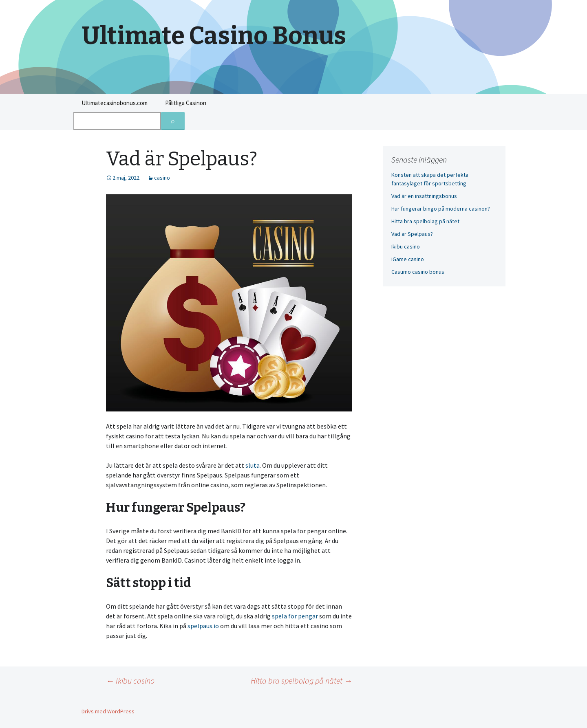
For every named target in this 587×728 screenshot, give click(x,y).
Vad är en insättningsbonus (424, 196)
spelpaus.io (203, 626)
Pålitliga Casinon (186, 103)
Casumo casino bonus (418, 272)
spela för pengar (295, 616)
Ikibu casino (130, 681)
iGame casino (408, 259)
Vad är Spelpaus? (412, 234)
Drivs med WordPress (108, 711)
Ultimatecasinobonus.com (115, 103)
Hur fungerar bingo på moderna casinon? (441, 209)
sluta (253, 465)
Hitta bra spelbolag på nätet (301, 681)
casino (162, 178)
